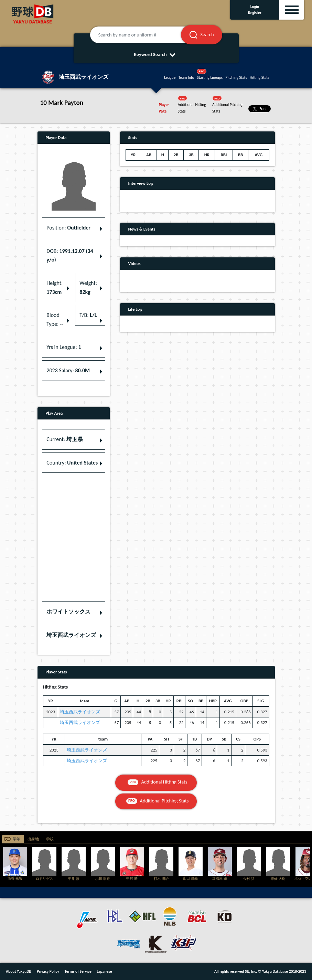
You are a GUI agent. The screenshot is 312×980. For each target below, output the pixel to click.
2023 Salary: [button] (68, 370)
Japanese (105, 971)
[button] (74, 612)
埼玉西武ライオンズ (80, 712)
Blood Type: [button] (55, 319)
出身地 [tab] (33, 839)
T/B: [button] (88, 315)
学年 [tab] (17, 839)
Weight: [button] (88, 287)
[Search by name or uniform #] (144, 35)
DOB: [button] (70, 255)
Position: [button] (68, 228)
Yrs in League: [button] (64, 347)
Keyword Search (156, 54)
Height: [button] (55, 287)
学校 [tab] (50, 839)
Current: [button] (64, 439)
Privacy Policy (48, 971)
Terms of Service (78, 971)
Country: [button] (72, 463)
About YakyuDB (19, 971)
